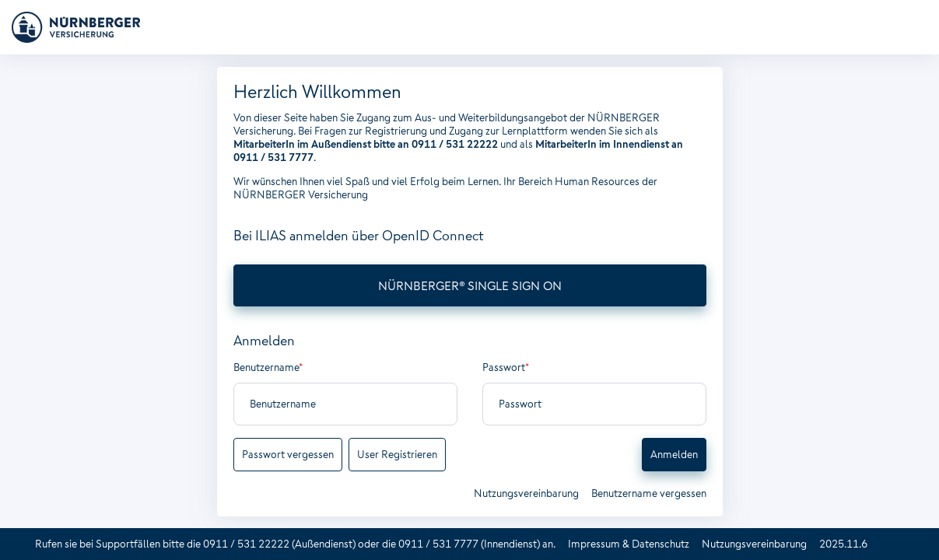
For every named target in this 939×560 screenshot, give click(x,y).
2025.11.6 (843, 544)
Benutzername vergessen (649, 493)
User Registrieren (397, 454)
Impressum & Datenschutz (629, 544)
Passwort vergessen (288, 454)
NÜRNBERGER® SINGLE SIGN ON (470, 285)
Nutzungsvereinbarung (526, 493)
